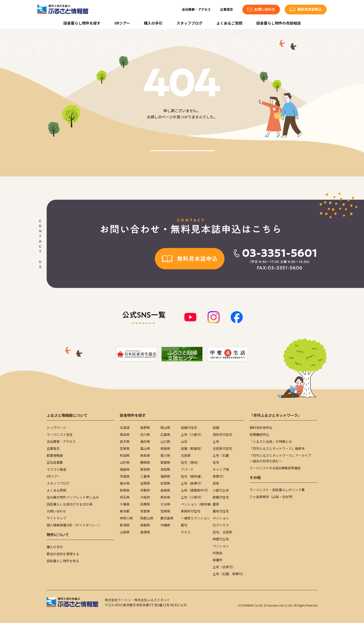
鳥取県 (145, 525)
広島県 (165, 434)
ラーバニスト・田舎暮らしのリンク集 (277, 490)
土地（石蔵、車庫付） (229, 574)
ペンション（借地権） (197, 504)
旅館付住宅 (221, 497)
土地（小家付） (192, 497)
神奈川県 (126, 518)
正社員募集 (55, 462)
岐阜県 (145, 455)
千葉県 (125, 504)
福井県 (145, 441)
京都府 (145, 490)
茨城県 (125, 476)
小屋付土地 (221, 490)
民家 (216, 483)
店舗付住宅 (189, 427)
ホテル (186, 532)
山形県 (125, 462)
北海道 (125, 427)
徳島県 (165, 448)
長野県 (145, 427)
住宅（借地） (191, 462)
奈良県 (145, 511)
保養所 (218, 560)
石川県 (145, 434)
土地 (216, 441)
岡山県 (165, 427)
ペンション (221, 546)
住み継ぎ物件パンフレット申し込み (73, 497)
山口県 (165, 441)
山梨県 (125, 532)
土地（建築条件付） (195, 490)
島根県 (145, 532)
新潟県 (125, 525)
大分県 (165, 504)
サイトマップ (56, 518)
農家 (216, 504)
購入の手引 (153, 23)
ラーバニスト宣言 (60, 434)
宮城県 (125, 448)
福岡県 (165, 476)
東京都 (125, 511)
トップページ (56, 427)
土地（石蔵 (221, 455)
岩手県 (125, 441)
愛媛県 (165, 462)
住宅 (216, 462)
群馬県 (125, 490)
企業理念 (227, 9)
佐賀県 (165, 483)
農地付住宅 (221, 511)
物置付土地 (221, 539)
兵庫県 (145, 504)
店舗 (216, 427)
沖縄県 (165, 525)
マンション (221, 518)
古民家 (186, 455)
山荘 (184, 441)
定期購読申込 (259, 434)
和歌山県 (147, 518)
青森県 (125, 434)
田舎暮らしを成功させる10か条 (70, 504)
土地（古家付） (224, 567)
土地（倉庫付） (192, 483)
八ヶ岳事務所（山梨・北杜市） (272, 497)
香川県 (165, 455)
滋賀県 (145, 483)
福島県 (125, 469)
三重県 (145, 476)
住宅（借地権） (192, 476)
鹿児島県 (167, 518)
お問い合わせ (56, 511)
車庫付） (219, 476)
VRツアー (122, 23)
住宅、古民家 (222, 532)
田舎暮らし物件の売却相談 (279, 23)
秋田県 (125, 455)
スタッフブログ (189, 23)
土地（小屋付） (192, 434)
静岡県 (145, 462)
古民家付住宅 (222, 448)
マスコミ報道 (56, 469)
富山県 (145, 448)
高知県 (165, 469)
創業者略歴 (55, 455)
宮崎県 (165, 511)
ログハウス (221, 525)
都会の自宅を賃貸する (63, 554)
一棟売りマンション (195, 518)
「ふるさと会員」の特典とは (271, 441)
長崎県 (165, 490)
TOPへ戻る (182, 156)
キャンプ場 (221, 469)
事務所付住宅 (191, 511)
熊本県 (165, 497)
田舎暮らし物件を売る (63, 561)
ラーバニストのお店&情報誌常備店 (275, 468)
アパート (187, 469)
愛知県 (145, 469)
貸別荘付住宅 (222, 434)
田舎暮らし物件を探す (82, 23)
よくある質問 (56, 490)
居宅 (184, 525)
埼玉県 (125, 497)
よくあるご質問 (229, 23)
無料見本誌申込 (261, 427)
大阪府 (145, 497)
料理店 (218, 553)
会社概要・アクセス (196, 9)
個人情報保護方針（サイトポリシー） (74, 525)
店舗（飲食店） (192, 448)
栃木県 (125, 483)
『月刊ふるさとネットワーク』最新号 (277, 448)
